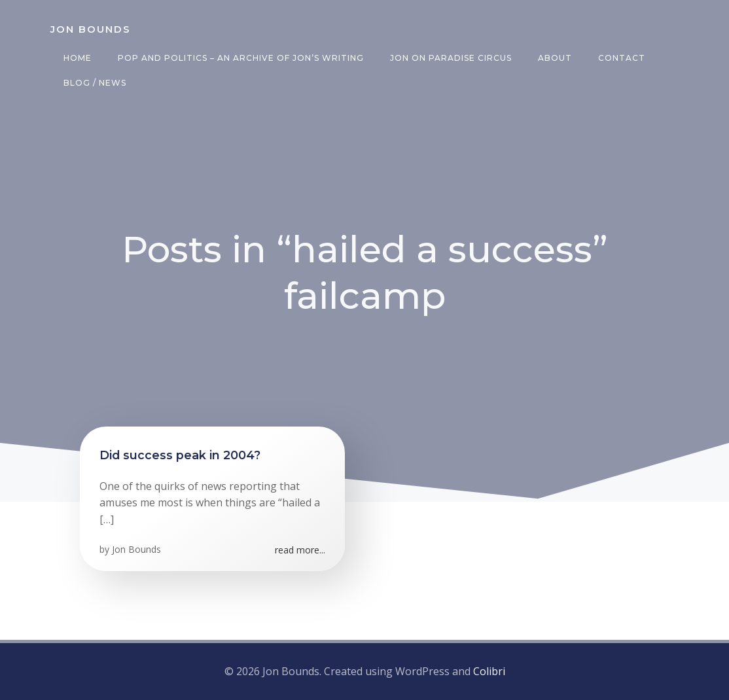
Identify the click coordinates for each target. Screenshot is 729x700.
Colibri (489, 671)
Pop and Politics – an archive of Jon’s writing (241, 58)
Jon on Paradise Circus (451, 58)
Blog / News (95, 83)
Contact (622, 58)
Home (78, 58)
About (555, 58)
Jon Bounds (136, 549)
